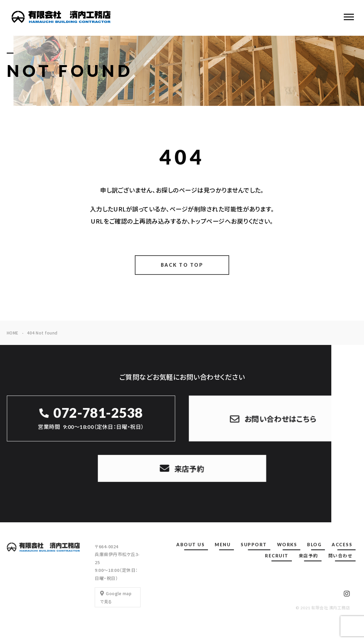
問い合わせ (340, 556)
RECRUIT (277, 556)
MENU (223, 545)
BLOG (314, 545)
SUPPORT (254, 545)
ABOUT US (190, 545)
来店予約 (308, 556)
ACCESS (342, 545)
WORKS (287, 545)
